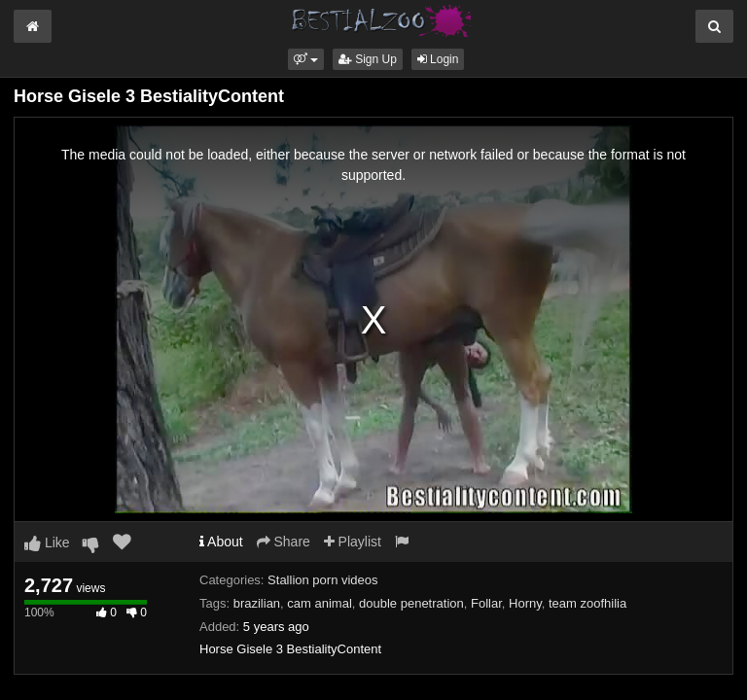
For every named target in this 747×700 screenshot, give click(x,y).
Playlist (353, 542)
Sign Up (368, 59)
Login (438, 59)
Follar (486, 603)
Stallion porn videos (322, 580)
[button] (306, 59)
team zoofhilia (587, 603)
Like (47, 542)
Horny (525, 603)
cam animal (319, 603)
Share (284, 542)
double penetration (411, 603)
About (221, 542)
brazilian (257, 603)
